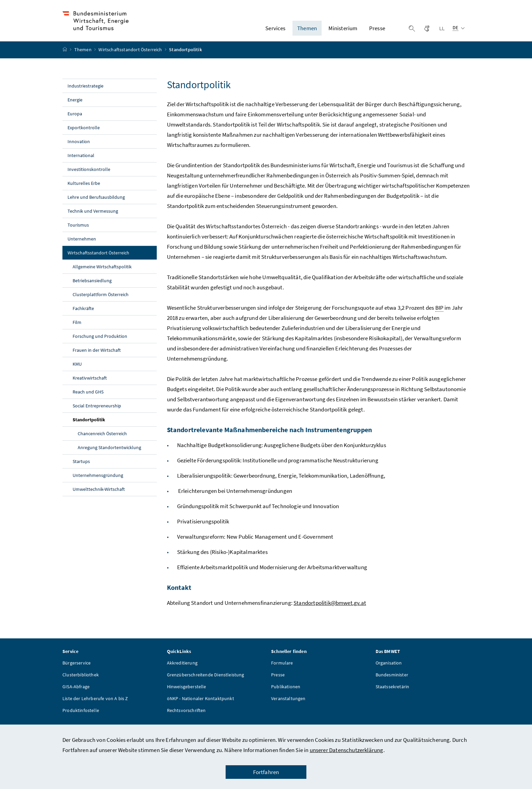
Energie (75, 105)
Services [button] (275, 31)
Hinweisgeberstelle (187, 692)
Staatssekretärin (393, 692)
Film (77, 328)
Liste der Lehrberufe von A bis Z (95, 704)
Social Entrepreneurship (97, 411)
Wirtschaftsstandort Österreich (131, 55)
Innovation (79, 147)
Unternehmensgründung (98, 481)
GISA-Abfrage (76, 692)
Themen (83, 55)
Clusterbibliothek (81, 680)
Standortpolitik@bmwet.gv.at (330, 608)
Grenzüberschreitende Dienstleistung (206, 680)
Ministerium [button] (343, 31)
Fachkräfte (83, 314)
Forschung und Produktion (100, 342)
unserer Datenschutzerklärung (347, 750)
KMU (77, 369)
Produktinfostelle (81, 716)
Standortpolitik (105, 425)
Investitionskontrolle (89, 175)
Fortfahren (266, 772)
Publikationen (286, 692)
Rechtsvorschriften (186, 716)
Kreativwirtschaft (90, 383)
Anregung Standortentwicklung (109, 453)
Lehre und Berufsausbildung (96, 203)
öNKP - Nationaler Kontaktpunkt (201, 704)
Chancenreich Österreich (102, 439)
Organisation (389, 668)
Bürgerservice (77, 668)
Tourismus (78, 230)
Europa (75, 119)
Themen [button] (307, 31)
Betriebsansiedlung (92, 286)
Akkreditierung (182, 668)
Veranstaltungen (288, 704)
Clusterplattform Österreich (101, 300)
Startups (81, 467)
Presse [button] (377, 31)
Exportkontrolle (84, 133)
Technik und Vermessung (93, 216)
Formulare (282, 668)
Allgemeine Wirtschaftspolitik (102, 272)
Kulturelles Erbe (84, 189)
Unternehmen (82, 244)
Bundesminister (392, 680)
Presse (278, 680)
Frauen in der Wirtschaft (97, 355)
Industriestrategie (85, 91)
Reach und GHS (88, 397)
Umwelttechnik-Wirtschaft (99, 495)
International (81, 161)
